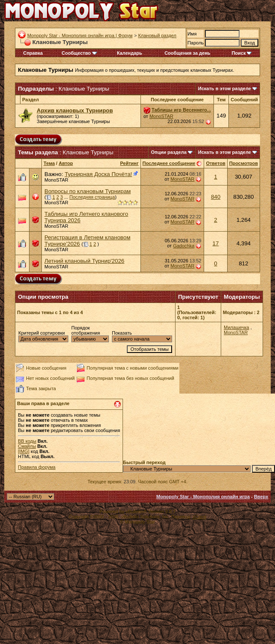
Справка (33, 53)
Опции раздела (169, 152)
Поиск (241, 53)
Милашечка (236, 327)
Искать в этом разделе (225, 88)
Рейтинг (129, 163)
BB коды (27, 441)
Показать (122, 333)
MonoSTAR (161, 116)
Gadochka (184, 246)
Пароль (196, 43)
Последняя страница (92, 197)
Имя (192, 34)
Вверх (261, 497)
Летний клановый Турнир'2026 (84, 261)
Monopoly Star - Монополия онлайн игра (203, 497)
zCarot (199, 517)
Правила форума (37, 467)
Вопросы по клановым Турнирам (88, 191)
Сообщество (79, 53)
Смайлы (27, 446)
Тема (49, 163)
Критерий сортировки (42, 333)
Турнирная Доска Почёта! (98, 174)
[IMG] (24, 451)
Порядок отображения (86, 330)
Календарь (130, 53)
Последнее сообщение (169, 163)
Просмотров (244, 163)
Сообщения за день (187, 53)
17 (216, 243)
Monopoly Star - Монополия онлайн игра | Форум (80, 35)
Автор (66, 163)
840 (216, 197)
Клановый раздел (157, 35)
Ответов (215, 163)
